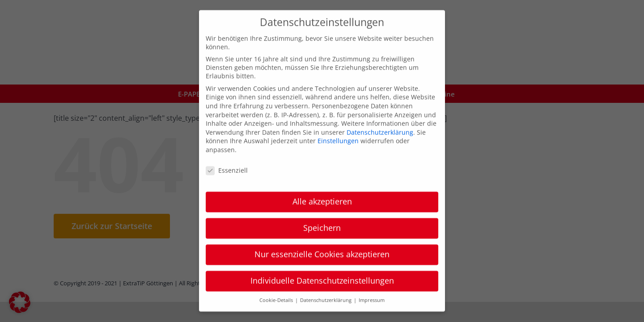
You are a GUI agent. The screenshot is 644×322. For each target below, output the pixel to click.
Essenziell (227, 162)
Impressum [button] (372, 292)
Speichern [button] (322, 220)
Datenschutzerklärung (380, 124)
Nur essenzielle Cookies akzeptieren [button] (322, 246)
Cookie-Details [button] (277, 292)
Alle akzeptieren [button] (322, 193)
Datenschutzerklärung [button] (326, 292)
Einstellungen (338, 133)
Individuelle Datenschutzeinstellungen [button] (322, 272)
